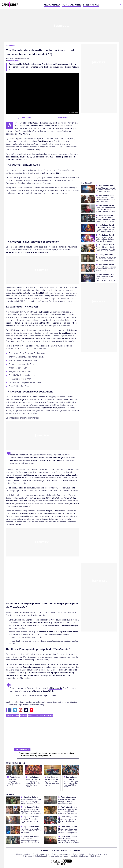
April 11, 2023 (50, 696)
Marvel (24, 715)
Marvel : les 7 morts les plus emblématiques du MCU (67, 821)
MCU (17, 715)
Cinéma (11, 715)
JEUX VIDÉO (52, 5)
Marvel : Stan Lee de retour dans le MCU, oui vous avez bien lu (52, 782)
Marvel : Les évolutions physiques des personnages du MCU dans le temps (106, 279)
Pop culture (10, 46)
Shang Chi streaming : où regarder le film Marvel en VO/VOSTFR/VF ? (106, 190)
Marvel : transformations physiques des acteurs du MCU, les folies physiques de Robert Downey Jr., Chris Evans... (31, 813)
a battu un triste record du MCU (30, 293)
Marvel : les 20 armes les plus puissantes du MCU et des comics (31, 831)
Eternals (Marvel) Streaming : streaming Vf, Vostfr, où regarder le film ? (69, 841)
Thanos (18, 525)
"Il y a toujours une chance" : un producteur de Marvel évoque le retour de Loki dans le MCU (106, 260)
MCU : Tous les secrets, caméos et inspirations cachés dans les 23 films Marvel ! (71, 783)
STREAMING (91, 5)
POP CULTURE (71, 5)
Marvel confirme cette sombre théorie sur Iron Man (29, 821)
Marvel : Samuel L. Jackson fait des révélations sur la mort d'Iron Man (106, 200)
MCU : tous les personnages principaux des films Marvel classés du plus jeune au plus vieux (31, 842)
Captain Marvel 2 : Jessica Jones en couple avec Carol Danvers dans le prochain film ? (106, 250)
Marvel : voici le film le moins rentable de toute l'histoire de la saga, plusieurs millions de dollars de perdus (105, 241)
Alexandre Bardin (14, 60)
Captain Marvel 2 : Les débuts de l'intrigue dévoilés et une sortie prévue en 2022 (67, 802)
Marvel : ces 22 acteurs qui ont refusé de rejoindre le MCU (14, 782)
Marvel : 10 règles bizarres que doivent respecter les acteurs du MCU (106, 269)
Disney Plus (34, 715)
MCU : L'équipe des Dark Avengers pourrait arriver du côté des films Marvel (33, 783)
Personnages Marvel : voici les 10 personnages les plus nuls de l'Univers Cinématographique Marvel (47, 754)
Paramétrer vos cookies (98, 854)
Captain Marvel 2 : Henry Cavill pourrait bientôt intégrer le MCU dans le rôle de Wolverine (68, 812)
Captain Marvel (47, 715)
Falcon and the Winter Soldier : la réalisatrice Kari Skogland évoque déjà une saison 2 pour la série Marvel (106, 221)
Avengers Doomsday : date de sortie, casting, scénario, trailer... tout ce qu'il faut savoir (31, 802)
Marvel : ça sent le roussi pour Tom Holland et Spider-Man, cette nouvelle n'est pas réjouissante (106, 210)
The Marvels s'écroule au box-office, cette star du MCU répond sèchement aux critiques (105, 230)
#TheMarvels (56, 688)
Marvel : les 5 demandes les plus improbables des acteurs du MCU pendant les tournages (68, 832)
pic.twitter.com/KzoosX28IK (40, 691)
